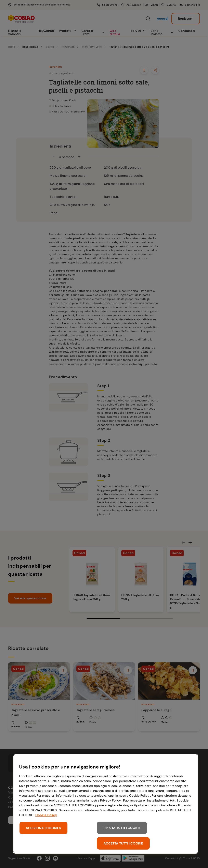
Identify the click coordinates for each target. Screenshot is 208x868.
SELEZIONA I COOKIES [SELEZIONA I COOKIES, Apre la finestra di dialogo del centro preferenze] (43, 828)
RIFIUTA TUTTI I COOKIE (122, 828)
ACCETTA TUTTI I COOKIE (123, 843)
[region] (106, 804)
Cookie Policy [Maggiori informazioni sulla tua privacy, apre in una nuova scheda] (46, 815)
